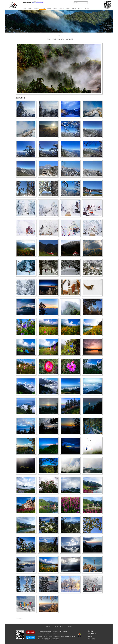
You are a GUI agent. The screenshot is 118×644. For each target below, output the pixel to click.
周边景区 (70, 626)
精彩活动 (68, 8)
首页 (25, 8)
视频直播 (49, 8)
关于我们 (87, 8)
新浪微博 (31, 632)
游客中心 (80, 8)
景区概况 (30, 8)
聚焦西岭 (36, 8)
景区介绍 (48, 626)
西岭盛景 (43, 8)
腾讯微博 (31, 638)
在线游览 (61, 8)
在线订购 (74, 8)
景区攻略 (55, 8)
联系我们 (63, 626)
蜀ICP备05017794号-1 (70, 636)
